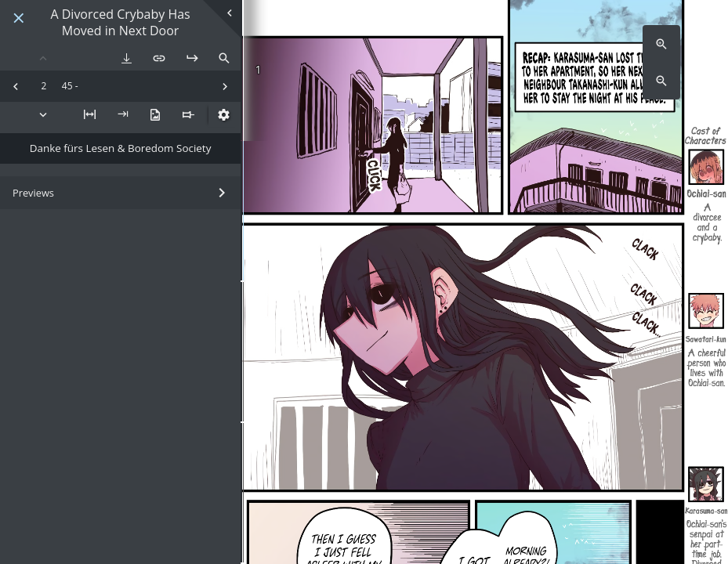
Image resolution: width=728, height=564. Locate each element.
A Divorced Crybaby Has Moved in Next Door (120, 23)
